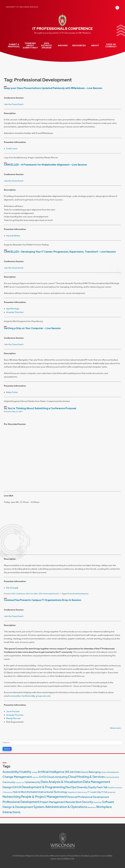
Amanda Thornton (15, 312)
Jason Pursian (13, 711)
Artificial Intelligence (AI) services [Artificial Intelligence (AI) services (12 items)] (59, 772)
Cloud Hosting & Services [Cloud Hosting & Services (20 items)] (86, 777)
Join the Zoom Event (14, 104)
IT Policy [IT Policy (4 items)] (105, 792)
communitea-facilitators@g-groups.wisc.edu (30, 696)
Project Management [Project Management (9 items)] (52, 802)
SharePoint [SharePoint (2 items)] (98, 802)
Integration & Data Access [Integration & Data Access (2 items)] (77, 792)
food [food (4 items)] (110, 787)
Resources (79, 46)
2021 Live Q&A (32, 594)
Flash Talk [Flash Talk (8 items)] (102, 787)
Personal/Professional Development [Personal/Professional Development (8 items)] (88, 797)
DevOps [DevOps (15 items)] (71, 787)
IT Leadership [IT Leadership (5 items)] (94, 792)
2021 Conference (18, 594)
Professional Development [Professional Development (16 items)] (21, 802)
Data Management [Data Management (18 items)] (97, 782)
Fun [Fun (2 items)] (114, 788)
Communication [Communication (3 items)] (112, 777)
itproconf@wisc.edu (66, 859)
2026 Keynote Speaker (47, 45)
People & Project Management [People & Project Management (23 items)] (44, 797)
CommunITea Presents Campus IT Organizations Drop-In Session (43, 600)
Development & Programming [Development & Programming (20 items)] (43, 787)
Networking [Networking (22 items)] (12, 797)
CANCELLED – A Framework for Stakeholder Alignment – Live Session (45, 165)
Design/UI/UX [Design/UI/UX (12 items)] (12, 787)
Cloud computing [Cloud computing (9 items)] (57, 777)
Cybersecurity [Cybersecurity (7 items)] (32, 782)
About (95, 46)
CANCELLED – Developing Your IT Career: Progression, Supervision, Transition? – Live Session (60, 252)
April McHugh (13, 309)
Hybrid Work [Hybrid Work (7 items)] (20, 792)
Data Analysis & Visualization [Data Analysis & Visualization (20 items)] (62, 782)
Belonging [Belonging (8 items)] (95, 772)
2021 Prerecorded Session (49, 594)
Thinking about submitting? (30, 45)
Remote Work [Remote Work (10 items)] (74, 802)
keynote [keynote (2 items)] (112, 792)
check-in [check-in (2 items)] (35, 777)
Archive (63, 46)
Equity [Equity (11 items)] (92, 787)
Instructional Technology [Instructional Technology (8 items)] (53, 792)
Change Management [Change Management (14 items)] (17, 777)
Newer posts (116, 728)
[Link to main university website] (62, 849)
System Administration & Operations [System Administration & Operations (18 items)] (60, 807)
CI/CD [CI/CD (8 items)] (43, 777)
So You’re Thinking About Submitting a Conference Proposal (40, 408)
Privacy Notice (74, 856)
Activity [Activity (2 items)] (35, 772)
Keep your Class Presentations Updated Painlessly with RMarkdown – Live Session (53, 88)
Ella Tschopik (12, 588)
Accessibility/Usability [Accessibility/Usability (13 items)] (17, 772)
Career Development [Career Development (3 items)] (110, 772)
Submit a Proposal (14, 46)
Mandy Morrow (13, 718)
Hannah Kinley (13, 236)
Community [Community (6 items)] (9, 782)
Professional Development (78, 594)
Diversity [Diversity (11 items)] (82, 787)
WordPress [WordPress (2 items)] (92, 807)
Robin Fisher (12, 392)
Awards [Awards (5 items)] (85, 772)
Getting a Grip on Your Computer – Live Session (32, 328)
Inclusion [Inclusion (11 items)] (33, 792)
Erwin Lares (12, 148)
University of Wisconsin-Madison (22, 7)
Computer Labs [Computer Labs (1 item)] (20, 782)
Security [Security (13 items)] (88, 802)
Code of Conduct (111, 46)
